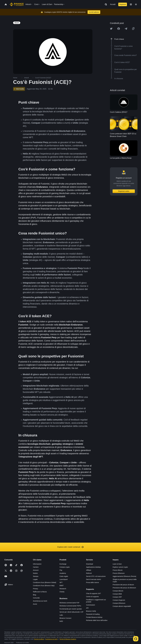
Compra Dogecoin (119, 600)
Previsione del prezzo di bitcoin (123, 585)
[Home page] (17, 4)
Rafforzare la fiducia (40, 592)
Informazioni (37, 564)
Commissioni (91, 605)
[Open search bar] (105, 4)
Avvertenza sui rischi (40, 601)
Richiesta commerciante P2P (69, 603)
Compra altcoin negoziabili (122, 606)
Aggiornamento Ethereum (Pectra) (124, 576)
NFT (61, 582)
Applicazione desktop (93, 567)
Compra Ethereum (119, 603)
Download (90, 564)
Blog (34, 595)
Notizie (35, 573)
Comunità (36, 598)
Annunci (36, 570)
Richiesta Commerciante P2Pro (70, 606)
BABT (62, 586)
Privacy (35, 589)
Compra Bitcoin (118, 591)
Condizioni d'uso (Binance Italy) (44, 586)
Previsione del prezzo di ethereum (124, 588)
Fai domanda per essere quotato (71, 609)
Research (63, 589)
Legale (35, 579)
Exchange (63, 564)
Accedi (113, 4)
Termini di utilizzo (39, 639)
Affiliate (89, 570)
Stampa (36, 576)
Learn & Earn (117, 564)
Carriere (36, 567)
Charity (62, 592)
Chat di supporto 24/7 (94, 593)
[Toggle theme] (136, 4)
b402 (61, 621)
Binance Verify (91, 611)
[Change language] (131, 4)
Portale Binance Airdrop (94, 617)
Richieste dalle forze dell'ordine (97, 620)
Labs (61, 615)
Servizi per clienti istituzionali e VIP (71, 612)
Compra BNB (117, 594)
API (87, 608)
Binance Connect (65, 618)
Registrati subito (124, 191)
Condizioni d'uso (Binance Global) (45, 582)
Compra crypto (65, 567)
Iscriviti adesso (94, 12)
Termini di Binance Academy (68, 639)
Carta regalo (64, 576)
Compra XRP (117, 597)
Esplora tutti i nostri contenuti (70, 547)
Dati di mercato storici (94, 579)
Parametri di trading (93, 614)
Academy (63, 573)
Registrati (123, 4)
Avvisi (35, 604)
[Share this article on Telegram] (126, 29)
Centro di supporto (92, 597)
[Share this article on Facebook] (119, 29)
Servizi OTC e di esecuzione (96, 576)
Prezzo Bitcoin (118, 570)
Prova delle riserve (93, 582)
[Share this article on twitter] (111, 29)
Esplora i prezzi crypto (120, 567)
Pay (61, 570)
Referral (89, 573)
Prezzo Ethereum (119, 573)
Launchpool (63, 579)
